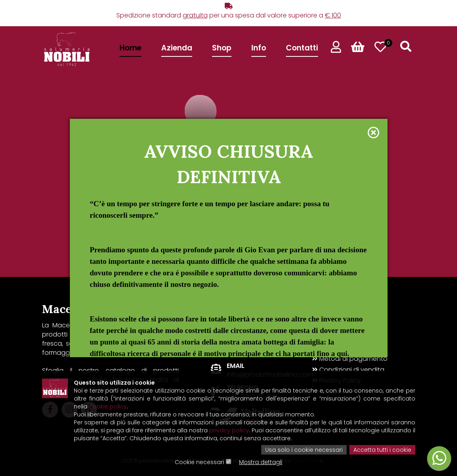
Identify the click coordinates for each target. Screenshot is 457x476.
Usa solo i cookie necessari (304, 450)
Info (259, 48)
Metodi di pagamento (350, 359)
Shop (222, 48)
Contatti (302, 48)
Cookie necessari (199, 462)
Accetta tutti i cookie (382, 450)
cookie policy (108, 406)
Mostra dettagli (261, 462)
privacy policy (229, 430)
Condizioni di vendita (348, 370)
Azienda (177, 48)
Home (130, 48)
